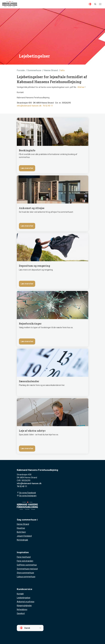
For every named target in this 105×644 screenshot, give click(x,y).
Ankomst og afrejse (26, 602)
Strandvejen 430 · (25, 103)
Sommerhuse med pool (27, 569)
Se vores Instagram (28, 496)
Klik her (81, 87)
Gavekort (21, 613)
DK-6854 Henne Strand (43, 103)
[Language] (90, 4)
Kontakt (20, 594)
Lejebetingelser (24, 598)
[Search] (95, 4)
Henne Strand (23, 524)
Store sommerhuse (25, 573)
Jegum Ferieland (24, 536)
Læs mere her (27, 168)
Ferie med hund (24, 557)
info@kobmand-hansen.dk (29, 106)
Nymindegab (22, 540)
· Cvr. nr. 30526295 (62, 103)
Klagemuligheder (24, 606)
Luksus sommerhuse (26, 577)
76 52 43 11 (48, 106)
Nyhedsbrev (22, 609)
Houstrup (21, 528)
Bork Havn (21, 532)
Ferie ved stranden (25, 561)
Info (63, 70)
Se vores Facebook (28, 493)
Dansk (25, 628)
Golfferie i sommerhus (27, 565)
